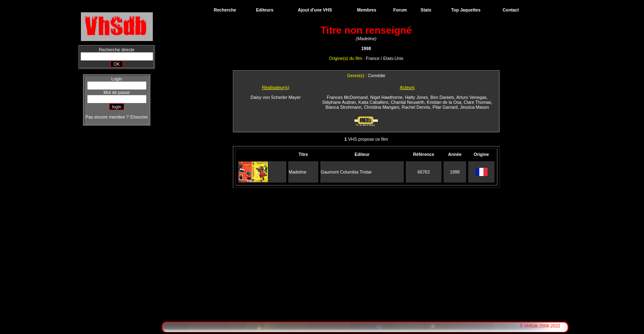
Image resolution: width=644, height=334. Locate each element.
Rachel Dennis (416, 107)
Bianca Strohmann (344, 107)
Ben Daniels (442, 97)
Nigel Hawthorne (386, 97)
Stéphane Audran (339, 102)
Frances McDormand (347, 97)
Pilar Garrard (445, 107)
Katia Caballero (374, 102)
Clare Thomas (477, 102)
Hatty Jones (416, 97)
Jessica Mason (474, 107)
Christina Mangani (382, 107)
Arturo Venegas (471, 97)
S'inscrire (139, 117)
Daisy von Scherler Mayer (276, 97)
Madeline (298, 172)
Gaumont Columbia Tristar (346, 172)
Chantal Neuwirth (407, 102)
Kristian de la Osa (444, 102)
